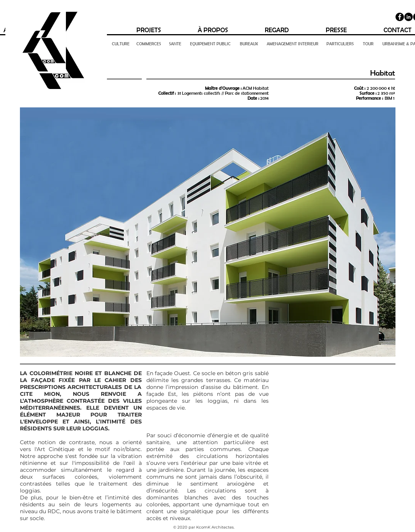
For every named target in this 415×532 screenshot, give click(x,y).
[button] (208, 232)
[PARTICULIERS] (340, 44)
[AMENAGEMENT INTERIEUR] (293, 44)
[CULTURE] (121, 44)
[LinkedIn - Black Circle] (408, 17)
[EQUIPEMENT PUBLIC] (211, 44)
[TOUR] (368, 44)
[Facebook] (400, 17)
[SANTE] (175, 44)
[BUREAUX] (249, 44)
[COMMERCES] (149, 44)
